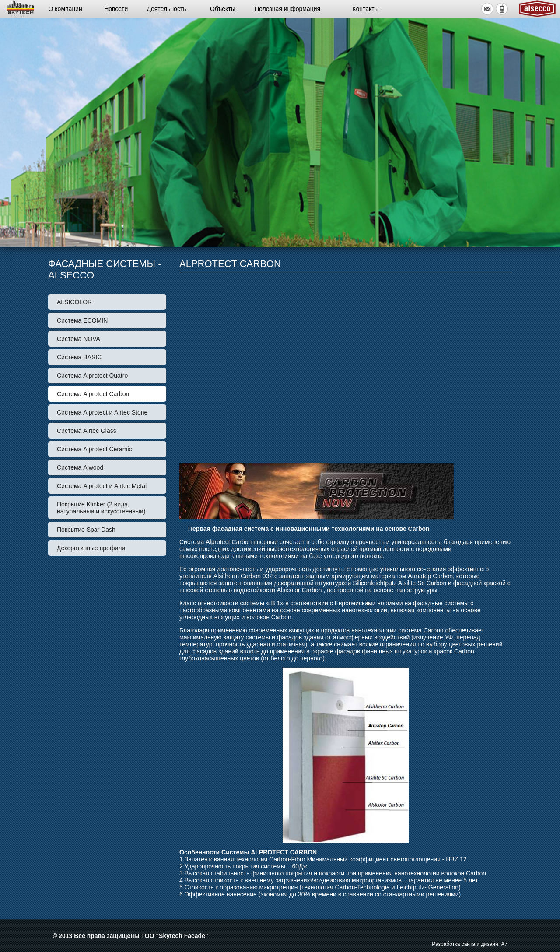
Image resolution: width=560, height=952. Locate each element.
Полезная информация (287, 9)
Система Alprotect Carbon (93, 394)
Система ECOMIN (82, 320)
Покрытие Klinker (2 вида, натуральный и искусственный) (101, 508)
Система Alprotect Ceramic (94, 449)
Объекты (223, 9)
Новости (116, 9)
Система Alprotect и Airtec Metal (102, 486)
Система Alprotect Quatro (92, 376)
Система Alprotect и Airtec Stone (102, 412)
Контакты (365, 9)
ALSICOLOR (74, 302)
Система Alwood (80, 467)
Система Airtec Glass (87, 431)
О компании (65, 9)
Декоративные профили (91, 548)
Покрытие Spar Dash (86, 530)
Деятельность (167, 9)
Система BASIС (79, 357)
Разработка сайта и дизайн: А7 (470, 944)
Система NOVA (79, 339)
